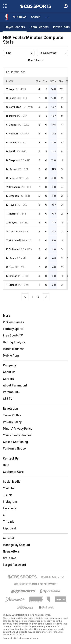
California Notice (14, 449)
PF (61, 81)
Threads (9, 522)
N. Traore (11, 116)
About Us (9, 372)
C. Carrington (14, 107)
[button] (47, 17)
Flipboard (9, 528)
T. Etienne (12, 285)
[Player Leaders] (15, 27)
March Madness (14, 349)
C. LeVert (11, 98)
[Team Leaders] (39, 27)
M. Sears (11, 258)
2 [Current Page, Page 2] (38, 297)
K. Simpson (12, 196)
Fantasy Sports (13, 329)
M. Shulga (12, 276)
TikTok (7, 495)
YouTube (9, 488)
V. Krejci (11, 89)
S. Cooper (12, 125)
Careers (8, 379)
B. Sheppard (13, 160)
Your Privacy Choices (17, 435)
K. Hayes (11, 205)
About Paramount (15, 386)
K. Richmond (13, 249)
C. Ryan (10, 267)
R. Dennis (11, 142)
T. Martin (11, 214)
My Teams (10, 558)
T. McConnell (14, 240)
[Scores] (36, 17)
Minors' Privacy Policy (18, 429)
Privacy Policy (12, 422)
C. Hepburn (12, 134)
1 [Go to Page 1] (32, 297)
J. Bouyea (12, 223)
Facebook (10, 508)
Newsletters (11, 552)
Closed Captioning (15, 442)
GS (45, 81)
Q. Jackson (12, 178)
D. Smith (11, 151)
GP (38, 81)
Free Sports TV (13, 336)
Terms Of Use (12, 415)
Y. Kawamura (13, 187)
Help (6, 465)
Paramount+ (11, 392)
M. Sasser (12, 169)
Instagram (10, 502)
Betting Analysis (14, 342)
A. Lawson (12, 231)
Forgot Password (14, 565)
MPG (53, 81)
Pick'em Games (13, 322)
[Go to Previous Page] (25, 297)
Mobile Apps (11, 356)
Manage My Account (17, 545)
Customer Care (13, 472)
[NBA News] (20, 17)
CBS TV (8, 399)
